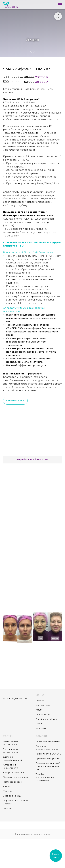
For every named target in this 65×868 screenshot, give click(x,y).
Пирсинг (8, 808)
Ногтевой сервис (12, 782)
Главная (40, 700)
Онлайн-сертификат (46, 719)
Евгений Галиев (42, 834)
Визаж (6, 786)
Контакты (41, 728)
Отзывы (40, 724)
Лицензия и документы (48, 741)
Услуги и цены (43, 705)
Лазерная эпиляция (13, 772)
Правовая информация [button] (48, 758)
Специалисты (43, 714)
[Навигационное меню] (60, 5)
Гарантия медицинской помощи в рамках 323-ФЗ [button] (48, 766)
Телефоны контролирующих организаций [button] (45, 777)
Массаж (7, 791)
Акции (39, 710)
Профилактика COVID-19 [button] (48, 754)
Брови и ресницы (12, 796)
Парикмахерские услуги (16, 777)
